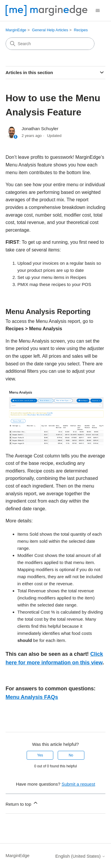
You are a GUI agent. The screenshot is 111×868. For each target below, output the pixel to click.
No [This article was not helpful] (71, 755)
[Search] (50, 44)
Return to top (22, 803)
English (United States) (81, 856)
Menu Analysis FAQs (32, 697)
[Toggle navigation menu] (98, 11)
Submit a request (78, 784)
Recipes (81, 30)
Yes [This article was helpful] (40, 755)
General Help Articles (50, 30)
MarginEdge (16, 30)
